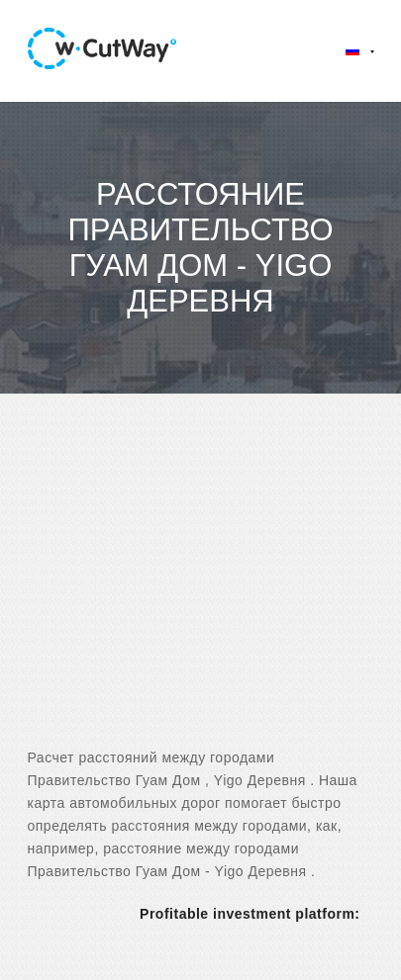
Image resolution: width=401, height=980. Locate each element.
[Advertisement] (200, 588)
